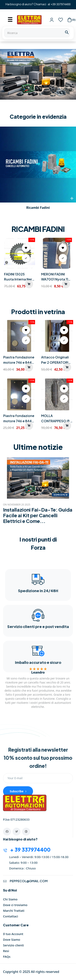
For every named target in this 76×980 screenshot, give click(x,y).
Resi (6, 951)
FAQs (7, 957)
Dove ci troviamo (15, 905)
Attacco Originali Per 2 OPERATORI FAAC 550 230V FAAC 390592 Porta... (55, 360)
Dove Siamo (12, 939)
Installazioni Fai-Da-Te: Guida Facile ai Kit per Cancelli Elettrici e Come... (38, 515)
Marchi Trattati (14, 911)
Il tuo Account (13, 934)
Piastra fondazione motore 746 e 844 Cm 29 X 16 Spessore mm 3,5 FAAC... (19, 419)
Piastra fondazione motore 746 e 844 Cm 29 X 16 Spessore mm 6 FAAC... (19, 360)
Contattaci (11, 916)
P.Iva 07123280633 (17, 819)
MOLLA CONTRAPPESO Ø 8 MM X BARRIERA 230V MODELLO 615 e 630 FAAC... (57, 419)
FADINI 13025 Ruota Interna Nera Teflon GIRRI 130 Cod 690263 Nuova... (19, 277)
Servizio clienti (13, 945)
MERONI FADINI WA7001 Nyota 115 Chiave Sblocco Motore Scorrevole (56, 277)
